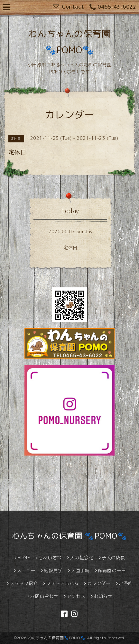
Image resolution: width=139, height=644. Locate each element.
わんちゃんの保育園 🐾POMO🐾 (69, 536)
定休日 (70, 248)
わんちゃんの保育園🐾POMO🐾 (56, 638)
